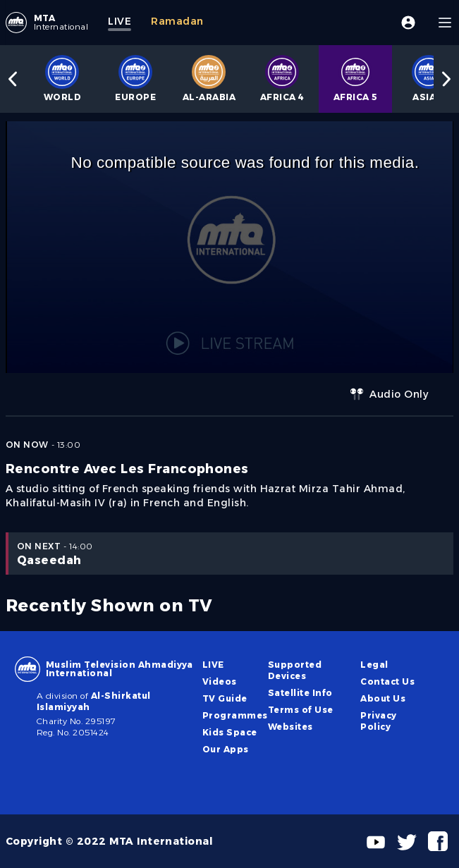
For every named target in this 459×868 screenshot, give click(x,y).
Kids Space (230, 732)
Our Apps (226, 749)
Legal (374, 665)
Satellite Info (300, 693)
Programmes (235, 715)
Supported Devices (295, 670)
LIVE (213, 665)
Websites (290, 727)
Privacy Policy (378, 721)
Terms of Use (301, 710)
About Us (383, 698)
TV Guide (225, 698)
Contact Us (387, 681)
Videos (220, 681)
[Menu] (445, 23)
